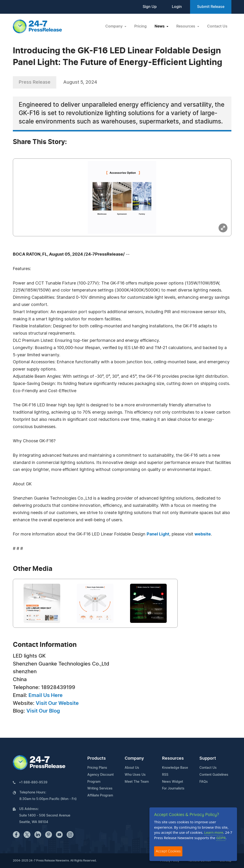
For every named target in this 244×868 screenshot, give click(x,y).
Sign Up (150, 7)
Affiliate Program (100, 796)
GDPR (221, 838)
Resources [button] (186, 26)
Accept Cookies (168, 851)
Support (208, 758)
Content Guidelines (214, 775)
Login (177, 7)
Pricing (140, 26)
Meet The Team (137, 782)
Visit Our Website (57, 703)
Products (97, 758)
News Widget (173, 782)
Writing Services (100, 789)
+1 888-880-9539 (33, 782)
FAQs (204, 782)
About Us (132, 768)
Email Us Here (46, 695)
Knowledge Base (175, 768)
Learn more (214, 832)
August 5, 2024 (80, 82)
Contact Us (217, 26)
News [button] (160, 26)
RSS (165, 775)
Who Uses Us (135, 775)
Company (134, 758)
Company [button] (114, 26)
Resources (173, 758)
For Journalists (173, 789)
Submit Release (211, 7)
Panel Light (158, 534)
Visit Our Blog (43, 711)
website (203, 534)
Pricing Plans (97, 768)
